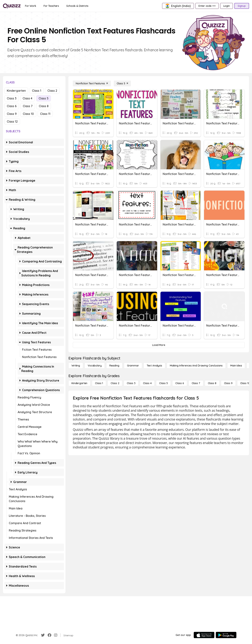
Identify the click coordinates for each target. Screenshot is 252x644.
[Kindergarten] (79, 383)
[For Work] (31, 6)
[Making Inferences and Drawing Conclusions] (196, 366)
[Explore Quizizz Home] (12, 6)
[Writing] (76, 366)
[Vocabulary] (95, 366)
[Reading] (114, 366)
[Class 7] (196, 383)
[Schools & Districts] (77, 6)
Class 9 (12, 114)
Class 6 (12, 106)
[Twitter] (43, 635)
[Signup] (242, 6)
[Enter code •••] (207, 6)
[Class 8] (212, 383)
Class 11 (45, 114)
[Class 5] (122, 83)
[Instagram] (56, 635)
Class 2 (52, 91)
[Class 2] (115, 383)
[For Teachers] (51, 6)
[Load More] (159, 345)
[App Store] (204, 635)
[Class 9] (228, 383)
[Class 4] (147, 383)
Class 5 (44, 98)
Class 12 (12, 121)
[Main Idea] (236, 366)
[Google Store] (226, 635)
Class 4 (27, 98)
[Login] (227, 6)
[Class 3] (131, 383)
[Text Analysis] (154, 366)
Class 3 (12, 98)
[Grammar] (133, 366)
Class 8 (44, 106)
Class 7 (28, 106)
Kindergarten (16, 91)
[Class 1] (99, 383)
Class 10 (28, 114)
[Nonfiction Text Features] (92, 83)
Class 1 (37, 91)
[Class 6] (180, 383)
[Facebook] (49, 635)
